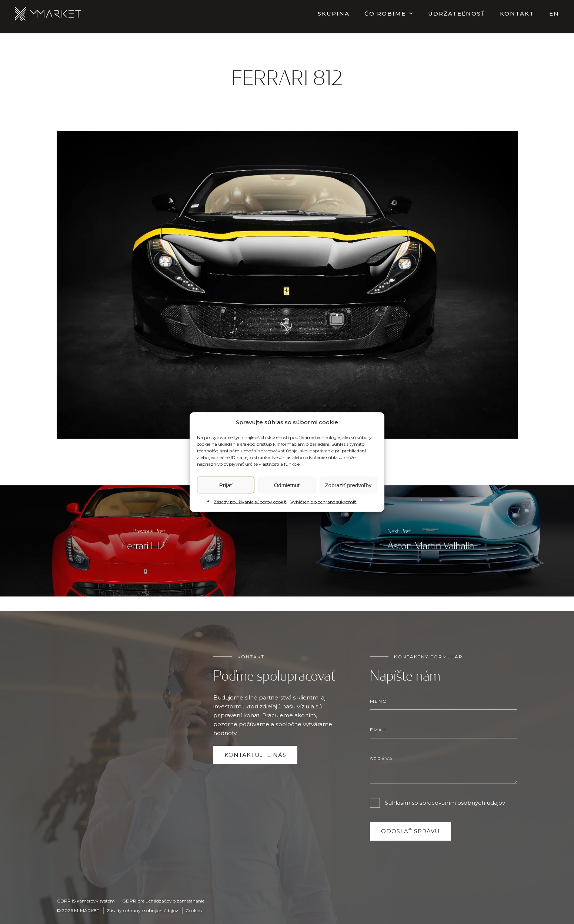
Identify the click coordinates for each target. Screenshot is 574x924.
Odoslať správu (411, 831)
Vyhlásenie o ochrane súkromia (323, 502)
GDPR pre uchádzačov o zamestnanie (163, 901)
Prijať (226, 485)
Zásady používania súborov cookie (250, 502)
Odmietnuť (287, 485)
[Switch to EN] (554, 17)
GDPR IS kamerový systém (86, 901)
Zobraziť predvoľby (348, 485)
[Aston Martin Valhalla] (430, 541)
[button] (255, 755)
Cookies (194, 910)
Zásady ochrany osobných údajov (142, 910)
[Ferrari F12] (143, 541)
